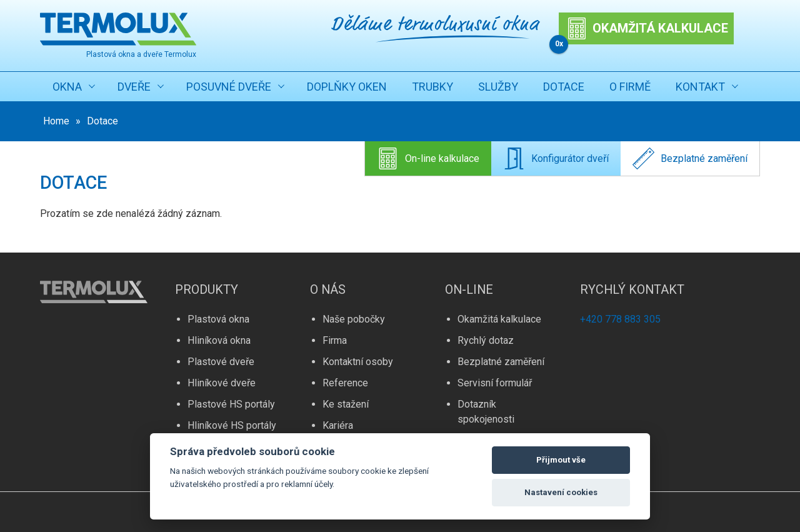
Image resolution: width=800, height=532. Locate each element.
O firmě (630, 87)
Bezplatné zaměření (690, 158)
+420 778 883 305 (620, 319)
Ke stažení (346, 404)
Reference (345, 383)
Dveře (134, 87)
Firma (335, 340)
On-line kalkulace (428, 158)
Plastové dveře (221, 362)
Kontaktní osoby (358, 362)
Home (56, 121)
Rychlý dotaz (486, 340)
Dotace (564, 87)
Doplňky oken (347, 87)
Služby (498, 87)
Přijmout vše (561, 460)
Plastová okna (218, 319)
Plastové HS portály (231, 404)
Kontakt (700, 87)
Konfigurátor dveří (556, 158)
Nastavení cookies (561, 492)
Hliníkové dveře (222, 383)
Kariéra (338, 425)
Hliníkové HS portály (232, 425)
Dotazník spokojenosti (486, 412)
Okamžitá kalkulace (499, 319)
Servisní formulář (495, 383)
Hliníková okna (219, 340)
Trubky (432, 87)
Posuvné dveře (229, 87)
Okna (67, 87)
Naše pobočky (354, 319)
